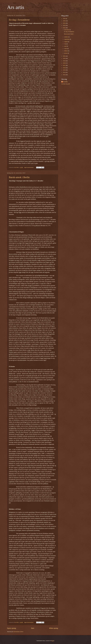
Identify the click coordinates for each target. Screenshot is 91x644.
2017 (64, 65)
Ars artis (16, 7)
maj (65, 44)
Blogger (52, 641)
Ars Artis (65, 82)
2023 (64, 25)
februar (66, 51)
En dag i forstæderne (19, 20)
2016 (64, 68)
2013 (64, 75)
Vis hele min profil (66, 84)
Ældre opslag (54, 628)
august (66, 42)
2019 (64, 61)
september (67, 39)
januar (66, 53)
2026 (64, 19)
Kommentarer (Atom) (18, 632)
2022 (64, 28)
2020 (64, 58)
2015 (64, 70)
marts (66, 49)
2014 (64, 72)
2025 (64, 21)
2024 (64, 23)
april (65, 46)
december (67, 30)
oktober (66, 37)
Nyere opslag (12, 628)
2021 (64, 56)
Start (33, 628)
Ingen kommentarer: (29, 167)
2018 (64, 63)
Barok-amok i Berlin (19, 177)
